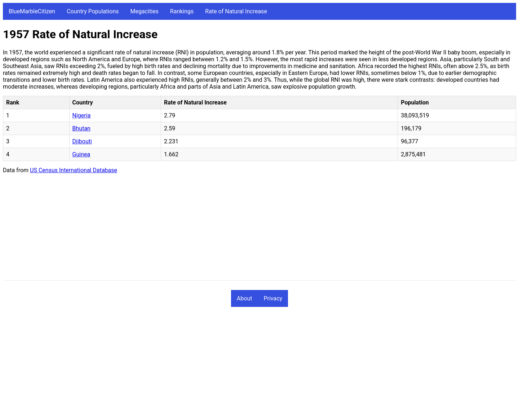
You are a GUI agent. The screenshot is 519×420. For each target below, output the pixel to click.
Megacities (145, 11)
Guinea (81, 154)
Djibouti (82, 141)
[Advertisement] (219, 230)
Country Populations (93, 11)
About (245, 298)
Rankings (182, 11)
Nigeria (82, 115)
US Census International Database (74, 170)
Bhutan (81, 128)
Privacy (273, 298)
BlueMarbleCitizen (32, 11)
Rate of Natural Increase (236, 11)
